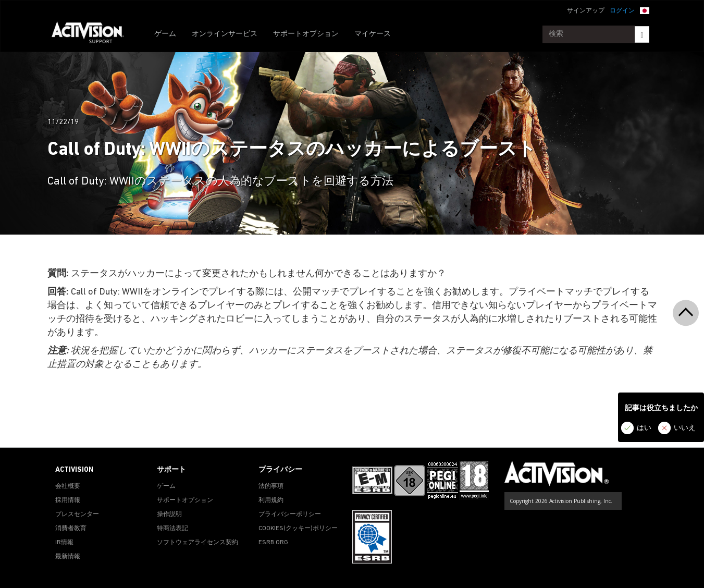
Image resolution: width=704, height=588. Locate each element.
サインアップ (586, 11)
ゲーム (165, 34)
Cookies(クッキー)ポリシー (298, 529)
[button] (645, 10)
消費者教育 (71, 529)
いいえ (685, 428)
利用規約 (271, 500)
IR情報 (64, 543)
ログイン (622, 11)
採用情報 (68, 500)
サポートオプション (306, 34)
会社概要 (68, 486)
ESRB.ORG (273, 543)
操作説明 (169, 514)
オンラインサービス (225, 34)
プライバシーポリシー (290, 514)
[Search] (642, 34)
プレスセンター (77, 514)
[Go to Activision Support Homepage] (93, 34)
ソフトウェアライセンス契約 (197, 543)
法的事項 (271, 486)
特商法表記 (172, 529)
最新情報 (68, 557)
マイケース (373, 34)
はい (644, 428)
